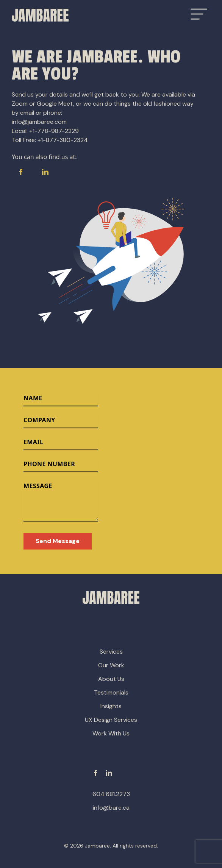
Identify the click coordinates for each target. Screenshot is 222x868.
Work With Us (111, 733)
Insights (111, 706)
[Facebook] (95, 773)
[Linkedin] (109, 773)
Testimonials (111, 692)
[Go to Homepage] (40, 15)
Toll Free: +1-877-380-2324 (50, 140)
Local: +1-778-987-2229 (45, 131)
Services (111, 652)
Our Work (111, 665)
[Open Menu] (199, 14)
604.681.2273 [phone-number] (111, 794)
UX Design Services (111, 720)
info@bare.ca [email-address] (111, 808)
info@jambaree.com (39, 122)
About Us (111, 679)
